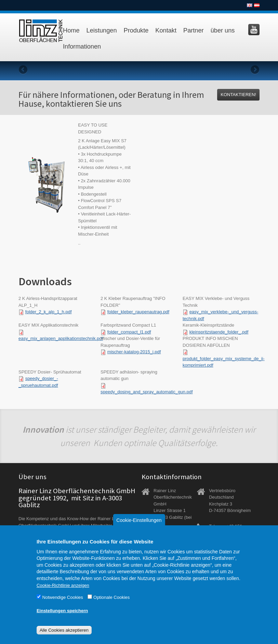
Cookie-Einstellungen (139, 529)
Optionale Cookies (111, 606)
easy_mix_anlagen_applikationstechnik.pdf (61, 338)
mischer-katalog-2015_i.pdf (134, 352)
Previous (24, 70)
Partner (194, 30)
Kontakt (166, 30)
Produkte (136, 30)
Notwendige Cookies (63, 606)
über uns (223, 30)
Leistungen (102, 30)
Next (254, 70)
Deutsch (257, 5)
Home (71, 30)
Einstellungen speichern (62, 620)
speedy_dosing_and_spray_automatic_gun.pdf (147, 392)
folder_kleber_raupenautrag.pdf (138, 312)
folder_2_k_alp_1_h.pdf (49, 312)
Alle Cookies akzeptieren (64, 639)
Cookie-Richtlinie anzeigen (63, 594)
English (250, 5)
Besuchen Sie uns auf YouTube (254, 30)
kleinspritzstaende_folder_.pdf (219, 332)
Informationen (82, 47)
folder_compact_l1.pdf (129, 332)
